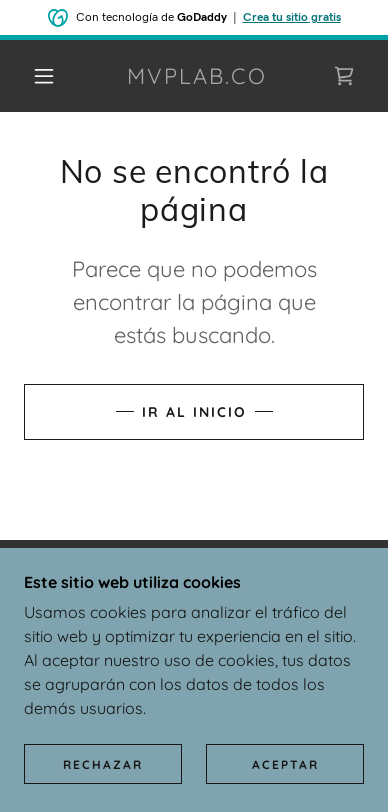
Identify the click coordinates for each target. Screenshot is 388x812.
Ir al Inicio (194, 412)
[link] (197, 76)
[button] (44, 76)
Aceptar (285, 764)
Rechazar (103, 764)
